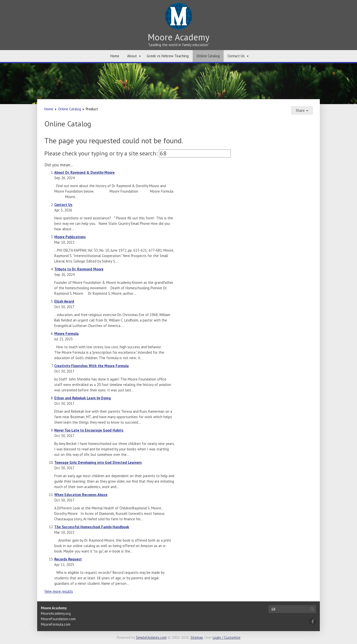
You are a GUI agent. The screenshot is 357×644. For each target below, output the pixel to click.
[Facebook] (313, 621)
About (132, 56)
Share (302, 110)
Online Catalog (208, 56)
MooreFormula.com (56, 624)
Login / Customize (227, 637)
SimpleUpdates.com (151, 637)
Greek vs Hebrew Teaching (168, 56)
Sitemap (197, 637)
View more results (59, 591)
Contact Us (236, 56)
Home (115, 56)
